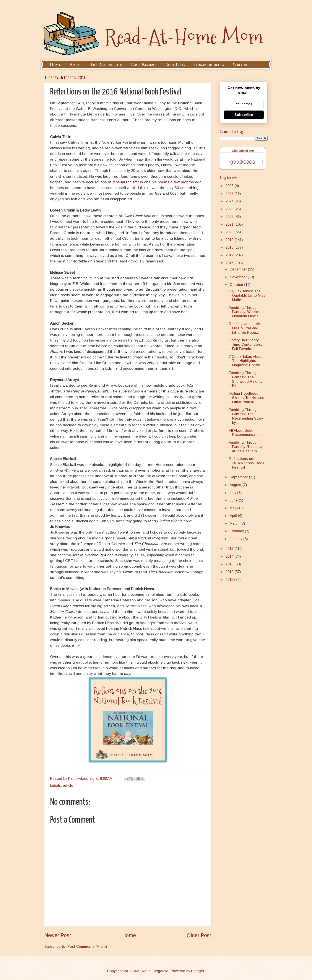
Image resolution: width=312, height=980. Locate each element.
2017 (230, 255)
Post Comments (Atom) (87, 947)
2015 (230, 549)
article (68, 785)
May (233, 508)
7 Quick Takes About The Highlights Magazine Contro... (246, 361)
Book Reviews (144, 65)
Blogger (197, 971)
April (234, 516)
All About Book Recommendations (246, 433)
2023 (230, 209)
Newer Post (58, 935)
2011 (230, 580)
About (75, 65)
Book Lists (175, 65)
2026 (230, 186)
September (239, 477)
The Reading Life (106, 65)
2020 (230, 232)
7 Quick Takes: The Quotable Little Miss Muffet (247, 295)
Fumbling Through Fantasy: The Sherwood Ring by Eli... (245, 379)
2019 (230, 240)
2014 (230, 556)
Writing (240, 65)
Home (55, 65)
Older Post (199, 935)
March (235, 523)
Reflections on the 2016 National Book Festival (246, 463)
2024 (230, 201)
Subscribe (244, 115)
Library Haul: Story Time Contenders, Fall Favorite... (245, 344)
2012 (230, 572)
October (237, 285)
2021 (230, 224)
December (239, 269)
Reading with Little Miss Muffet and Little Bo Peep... (244, 328)
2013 (230, 564)
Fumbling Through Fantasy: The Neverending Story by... (246, 416)
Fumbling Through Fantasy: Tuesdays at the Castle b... (246, 447)
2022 (230, 217)
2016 (230, 263)
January (236, 539)
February (237, 531)
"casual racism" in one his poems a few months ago (157, 182)
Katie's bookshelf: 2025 (243, 151)
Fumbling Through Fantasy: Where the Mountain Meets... (247, 312)
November (239, 277)
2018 (230, 247)
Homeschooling (209, 65)
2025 (230, 194)
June (234, 500)
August (236, 485)
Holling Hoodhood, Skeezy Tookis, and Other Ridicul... (247, 398)
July (233, 493)
